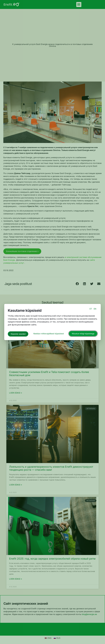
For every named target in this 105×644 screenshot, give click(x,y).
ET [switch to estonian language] (91, 310)
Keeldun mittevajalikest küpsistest (49, 333)
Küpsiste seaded (18, 333)
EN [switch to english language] (95, 310)
